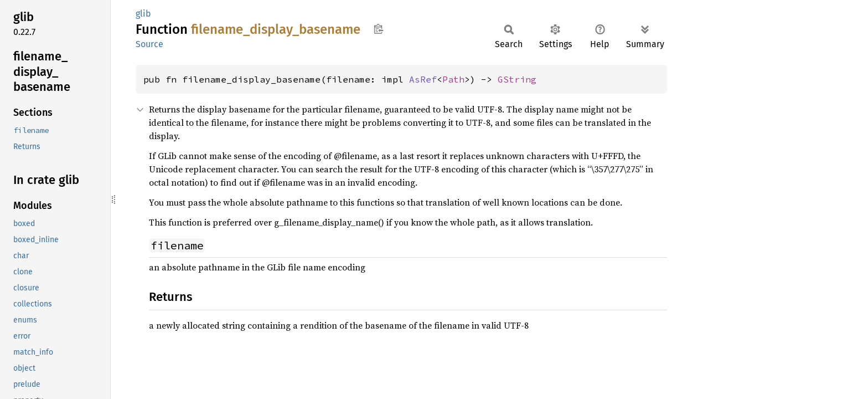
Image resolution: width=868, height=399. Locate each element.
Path (453, 79)
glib (143, 14)
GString (517, 79)
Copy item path (378, 29)
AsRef (423, 79)
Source (149, 44)
